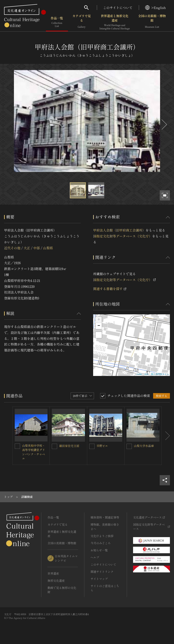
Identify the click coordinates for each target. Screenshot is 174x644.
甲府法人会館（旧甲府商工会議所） (119, 230)
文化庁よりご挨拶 (102, 536)
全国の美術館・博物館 (152, 22)
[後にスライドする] (164, 125)
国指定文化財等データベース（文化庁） (123, 236)
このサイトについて (118, 8)
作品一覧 (57, 22)
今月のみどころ (101, 543)
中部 (37, 248)
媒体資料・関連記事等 (105, 517)
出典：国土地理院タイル (156, 374)
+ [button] (99, 320)
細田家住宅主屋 (69, 446)
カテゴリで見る (81, 22)
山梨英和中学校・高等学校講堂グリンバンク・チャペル (34, 452)
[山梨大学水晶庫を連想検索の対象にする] (129, 446)
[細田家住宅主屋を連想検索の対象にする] (54, 446)
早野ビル (102, 446)
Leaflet (139, 374)
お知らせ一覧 (99, 550)
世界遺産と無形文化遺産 (115, 22)
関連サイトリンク (102, 572)
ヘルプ (95, 557)
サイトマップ (99, 579)
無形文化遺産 (56, 581)
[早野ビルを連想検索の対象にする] (92, 446)
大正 (27, 248)
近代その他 (12, 248)
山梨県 (48, 248)
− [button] (99, 326)
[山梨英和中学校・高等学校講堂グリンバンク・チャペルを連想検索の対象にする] (17, 446)
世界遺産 (53, 573)
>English (155, 8)
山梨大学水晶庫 (144, 446)
